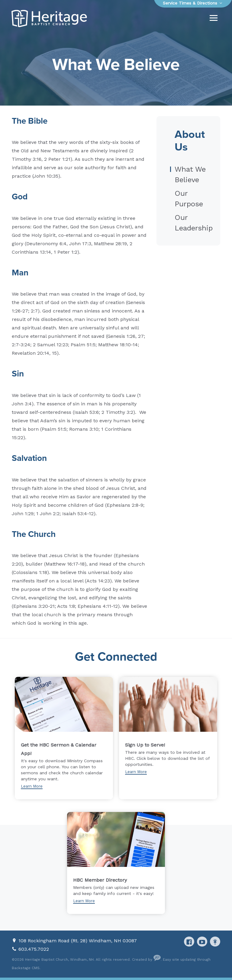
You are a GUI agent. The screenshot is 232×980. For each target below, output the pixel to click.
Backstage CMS (26, 968)
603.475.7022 (34, 949)
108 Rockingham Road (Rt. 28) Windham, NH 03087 (78, 941)
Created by (146, 959)
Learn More (32, 786)
